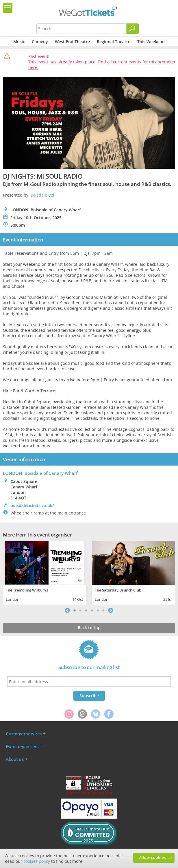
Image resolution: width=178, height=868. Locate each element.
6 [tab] (103, 610)
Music (19, 42)
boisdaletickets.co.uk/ (32, 505)
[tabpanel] (44, 572)
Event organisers (22, 746)
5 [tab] (98, 610)
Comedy (40, 42)
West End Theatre (72, 42)
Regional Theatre (114, 42)
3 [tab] (86, 610)
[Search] (133, 29)
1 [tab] (75, 610)
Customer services (24, 734)
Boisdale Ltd (42, 195)
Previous (67, 610)
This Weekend (151, 42)
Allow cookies (152, 857)
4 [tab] (92, 610)
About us (15, 759)
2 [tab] (80, 610)
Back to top (89, 628)
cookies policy (37, 861)
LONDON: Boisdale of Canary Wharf (40, 473)
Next (111, 610)
